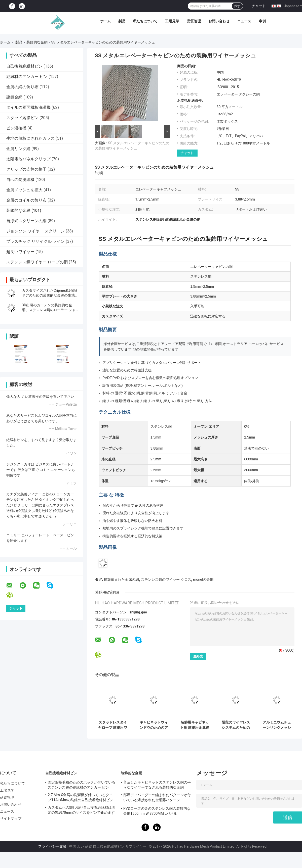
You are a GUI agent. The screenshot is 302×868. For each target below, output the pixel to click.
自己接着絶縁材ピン (24, 66)
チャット (259, 6)
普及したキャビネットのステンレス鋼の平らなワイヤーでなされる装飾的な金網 (157, 785)
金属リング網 (18, 149)
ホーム (105, 21)
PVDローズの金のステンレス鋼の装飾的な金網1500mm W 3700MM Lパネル (157, 811)
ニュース (244, 21)
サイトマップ (11, 818)
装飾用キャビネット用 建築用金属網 (195, 725)
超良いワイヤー (20, 252)
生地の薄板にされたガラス (30, 138)
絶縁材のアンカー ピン (27, 77)
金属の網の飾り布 (22, 87)
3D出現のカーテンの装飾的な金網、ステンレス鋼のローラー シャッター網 (49, 310)
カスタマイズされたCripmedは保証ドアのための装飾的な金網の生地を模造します (50, 295)
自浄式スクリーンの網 (26, 221)
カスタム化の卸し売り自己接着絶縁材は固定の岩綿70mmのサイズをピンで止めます (82, 810)
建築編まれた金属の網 (121, 580)
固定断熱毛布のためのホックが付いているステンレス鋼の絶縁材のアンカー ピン (82, 785)
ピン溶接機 (16, 128)
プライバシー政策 (52, 846)
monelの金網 (203, 580)
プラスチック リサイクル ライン (35, 241)
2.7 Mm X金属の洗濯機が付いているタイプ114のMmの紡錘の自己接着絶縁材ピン (81, 797)
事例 (262, 21)
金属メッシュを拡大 (24, 190)
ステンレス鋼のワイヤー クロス (166, 580)
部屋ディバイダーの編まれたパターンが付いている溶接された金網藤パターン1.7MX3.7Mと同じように (157, 798)
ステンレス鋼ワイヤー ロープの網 (37, 262)
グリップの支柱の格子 (26, 169)
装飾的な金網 (37, 42)
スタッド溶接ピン (22, 118)
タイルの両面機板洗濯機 (28, 107)
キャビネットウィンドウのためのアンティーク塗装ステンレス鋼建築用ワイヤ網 (154, 725)
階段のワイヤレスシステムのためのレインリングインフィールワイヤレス (236, 725)
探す (237, 6)
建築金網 (14, 97)
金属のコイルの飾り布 (26, 200)
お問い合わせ (219, 21)
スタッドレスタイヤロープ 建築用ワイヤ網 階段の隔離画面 (113, 725)
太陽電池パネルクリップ (28, 159)
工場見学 (172, 21)
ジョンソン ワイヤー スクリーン (35, 231)
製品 (122, 21)
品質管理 (194, 21)
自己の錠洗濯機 (20, 180)
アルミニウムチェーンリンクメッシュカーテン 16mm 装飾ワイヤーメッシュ (277, 725)
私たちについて (145, 21)
